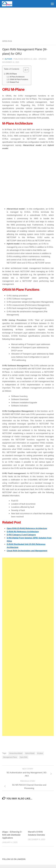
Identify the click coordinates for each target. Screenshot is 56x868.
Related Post (14, 82)
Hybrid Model (30, 753)
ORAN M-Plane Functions (19, 79)
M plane (40, 753)
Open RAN (7, 41)
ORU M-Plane (11, 74)
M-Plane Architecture (17, 77)
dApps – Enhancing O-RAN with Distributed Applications (12, 835)
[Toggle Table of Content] (25, 70)
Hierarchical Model (16, 753)
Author (9, 59)
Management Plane (10, 757)
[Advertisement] (28, 23)
